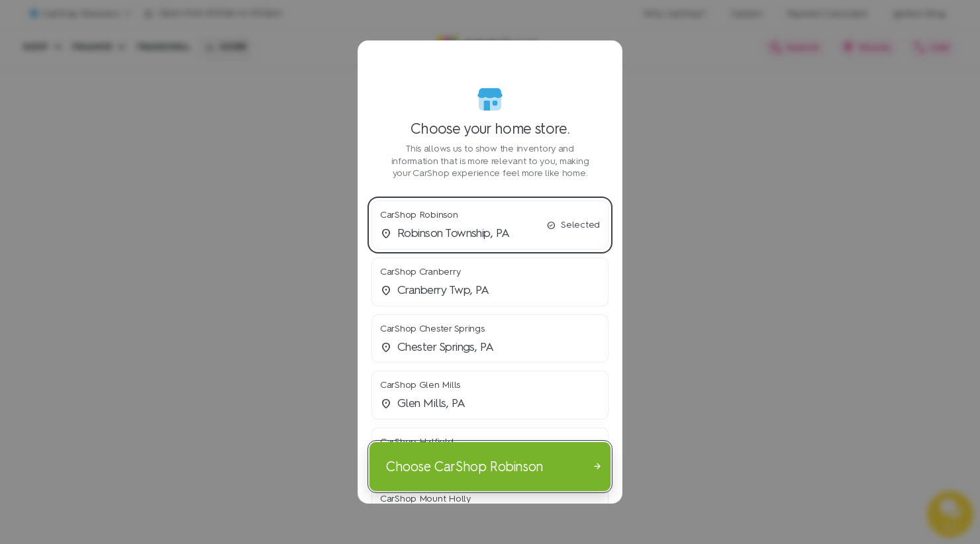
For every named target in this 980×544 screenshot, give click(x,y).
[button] (490, 225)
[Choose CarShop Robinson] (490, 466)
